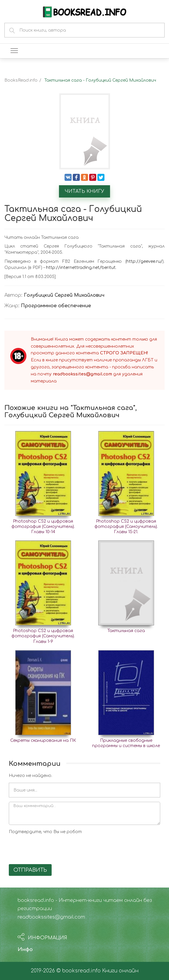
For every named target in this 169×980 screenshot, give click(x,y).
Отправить (30, 870)
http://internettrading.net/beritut (81, 268)
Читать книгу (84, 191)
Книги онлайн (120, 971)
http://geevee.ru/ (145, 261)
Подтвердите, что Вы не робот (45, 832)
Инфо (25, 949)
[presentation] (53, 848)
